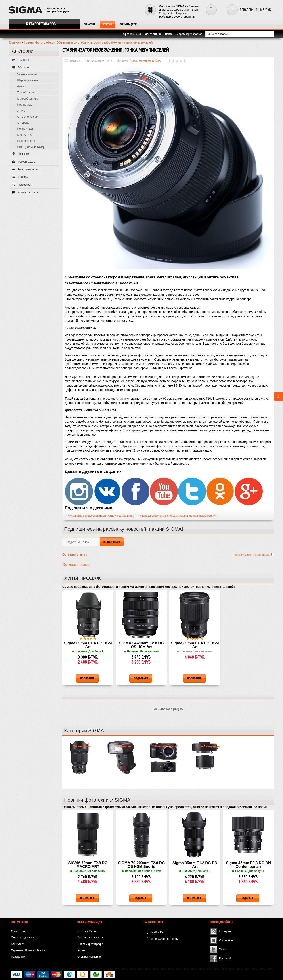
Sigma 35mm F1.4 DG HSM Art (88, 645)
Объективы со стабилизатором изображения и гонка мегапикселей (105, 42)
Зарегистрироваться (190, 34)
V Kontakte (226, 940)
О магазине (19, 931)
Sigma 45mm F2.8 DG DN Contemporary (248, 865)
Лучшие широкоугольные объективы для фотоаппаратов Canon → (179, 516)
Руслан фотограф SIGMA (145, 61)
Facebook (225, 958)
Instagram (225, 931)
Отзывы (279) (129, 24)
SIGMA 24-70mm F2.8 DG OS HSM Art (141, 645)
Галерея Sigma (87, 931)
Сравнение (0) (132, 34)
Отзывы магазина (89, 957)
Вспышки (124, 746)
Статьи (108, 24)
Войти (169, 34)
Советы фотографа (90, 944)
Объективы (82, 746)
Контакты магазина (90, 937)
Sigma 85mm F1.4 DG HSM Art (195, 645)
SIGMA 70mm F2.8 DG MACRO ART (88, 865)
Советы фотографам (39, 42)
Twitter (223, 949)
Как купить (18, 944)
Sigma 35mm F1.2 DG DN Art (195, 865)
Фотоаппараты (166, 746)
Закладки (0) (153, 34)
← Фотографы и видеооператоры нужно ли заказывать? (99, 516)
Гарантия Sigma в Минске (28, 950)
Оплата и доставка (24, 937)
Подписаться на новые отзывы (252, 555)
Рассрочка (18, 957)
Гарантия (89, 24)
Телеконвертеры (208, 746)
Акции (81, 950)
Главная (15, 42)
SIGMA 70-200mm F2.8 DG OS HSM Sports (141, 865)
